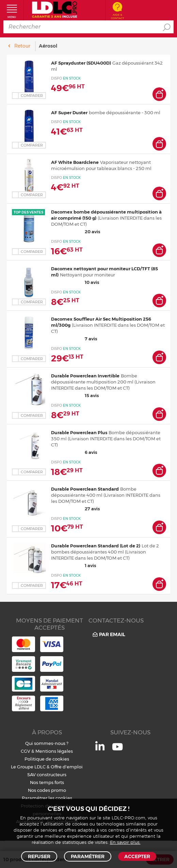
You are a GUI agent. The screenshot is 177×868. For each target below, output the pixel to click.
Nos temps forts (47, 782)
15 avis (75, 395)
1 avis (74, 565)
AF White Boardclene (75, 162)
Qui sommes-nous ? (47, 743)
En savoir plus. (125, 843)
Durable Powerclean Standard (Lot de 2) (96, 546)
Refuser (39, 856)
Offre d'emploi (67, 767)
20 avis (76, 232)
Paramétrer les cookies (47, 798)
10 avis (75, 282)
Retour (22, 46)
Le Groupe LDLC (28, 767)
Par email (108, 634)
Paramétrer (88, 856)
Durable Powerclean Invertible (85, 376)
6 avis (74, 452)
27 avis (75, 509)
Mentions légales (54, 751)
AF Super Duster (69, 113)
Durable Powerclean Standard (85, 489)
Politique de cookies (47, 759)
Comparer (32, 96)
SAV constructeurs (47, 775)
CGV (26, 751)
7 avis (74, 339)
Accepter (137, 856)
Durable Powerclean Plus (79, 432)
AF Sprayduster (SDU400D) (81, 63)
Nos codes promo (47, 790)
